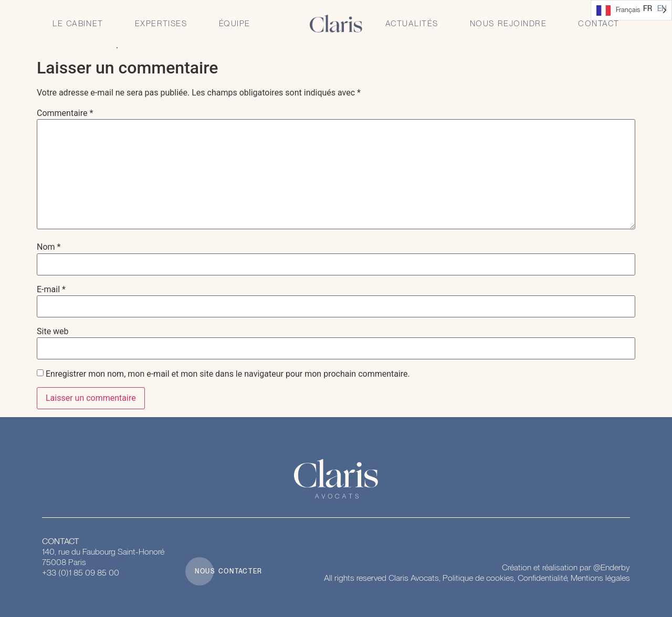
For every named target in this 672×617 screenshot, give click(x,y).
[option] (662, 8)
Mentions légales (600, 578)
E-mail (51, 290)
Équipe (235, 24)
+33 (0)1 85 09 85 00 (81, 573)
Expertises (161, 24)
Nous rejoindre (508, 24)
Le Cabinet (78, 24)
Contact (599, 24)
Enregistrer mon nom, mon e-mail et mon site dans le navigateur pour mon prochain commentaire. (228, 374)
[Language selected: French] (631, 10)
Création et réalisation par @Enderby (566, 567)
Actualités (412, 24)
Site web (53, 332)
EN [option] (662, 8)
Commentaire (65, 113)
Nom (49, 247)
